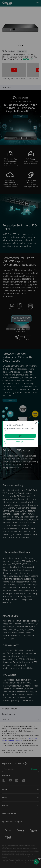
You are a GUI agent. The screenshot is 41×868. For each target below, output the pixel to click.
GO (20, 436)
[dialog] (20, 434)
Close (36, 423)
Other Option (20, 442)
